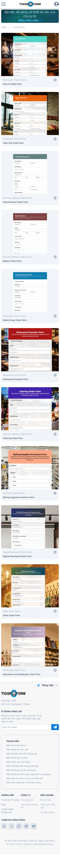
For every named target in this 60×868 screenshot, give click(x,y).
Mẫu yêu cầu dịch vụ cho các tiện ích (24, 778)
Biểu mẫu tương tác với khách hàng (23, 782)
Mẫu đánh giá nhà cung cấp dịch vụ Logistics (29, 774)
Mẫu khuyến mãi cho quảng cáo (22, 754)
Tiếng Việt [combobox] (48, 685)
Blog (3, 805)
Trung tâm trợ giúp (10, 800)
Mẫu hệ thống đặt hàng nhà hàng (22, 766)
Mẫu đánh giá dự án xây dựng (21, 770)
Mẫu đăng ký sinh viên (17, 749)
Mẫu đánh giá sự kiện (17, 758)
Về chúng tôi (27, 800)
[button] (4, 4)
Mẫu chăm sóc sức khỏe (18, 762)
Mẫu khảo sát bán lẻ (16, 745)
